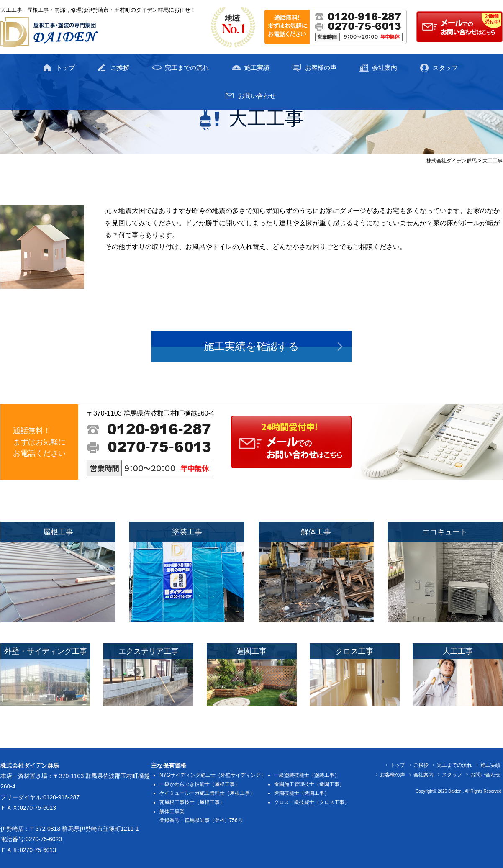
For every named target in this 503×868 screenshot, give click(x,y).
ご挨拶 (120, 68)
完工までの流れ (187, 68)
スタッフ (445, 68)
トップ (65, 68)
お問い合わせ (257, 96)
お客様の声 (321, 68)
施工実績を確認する (251, 346)
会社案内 (385, 68)
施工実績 (257, 68)
